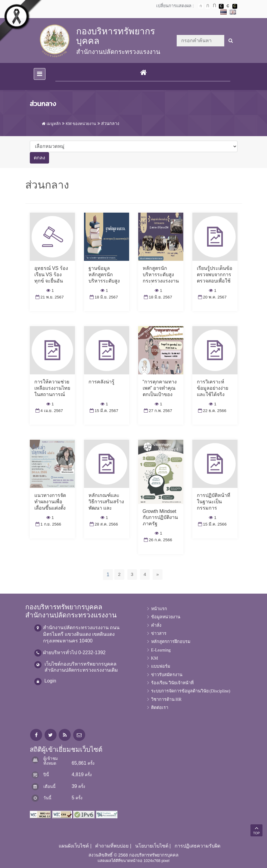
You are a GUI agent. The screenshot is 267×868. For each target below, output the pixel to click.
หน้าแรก (159, 609)
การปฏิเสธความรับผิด (197, 846)
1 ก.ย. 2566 (48, 524)
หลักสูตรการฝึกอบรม (171, 642)
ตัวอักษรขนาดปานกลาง (208, 6)
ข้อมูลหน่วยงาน (166, 617)
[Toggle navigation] (40, 74)
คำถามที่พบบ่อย (112, 846)
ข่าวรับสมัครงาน (167, 675)
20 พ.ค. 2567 (212, 297)
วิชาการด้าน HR (166, 699)
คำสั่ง (156, 625)
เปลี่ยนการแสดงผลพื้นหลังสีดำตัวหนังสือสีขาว (221, 6)
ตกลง (39, 158)
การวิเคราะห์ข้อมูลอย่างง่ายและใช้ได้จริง (213, 388)
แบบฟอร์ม (161, 666)
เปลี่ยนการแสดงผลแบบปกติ (228, 6)
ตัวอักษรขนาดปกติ (201, 6)
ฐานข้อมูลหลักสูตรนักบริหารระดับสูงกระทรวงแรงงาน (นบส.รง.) (107, 281)
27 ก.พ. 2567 (157, 411)
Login (50, 681)
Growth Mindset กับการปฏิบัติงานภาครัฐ (160, 518)
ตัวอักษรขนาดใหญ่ (214, 6)
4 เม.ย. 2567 (49, 411)
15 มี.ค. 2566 (212, 524)
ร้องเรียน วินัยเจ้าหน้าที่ (172, 683)
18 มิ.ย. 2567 (103, 297)
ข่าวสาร (159, 633)
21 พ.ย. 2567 (49, 297)
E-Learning (161, 650)
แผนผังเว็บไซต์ (74, 846)
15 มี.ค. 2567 (103, 411)
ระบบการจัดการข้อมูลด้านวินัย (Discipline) (191, 691)
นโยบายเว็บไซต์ (152, 846)
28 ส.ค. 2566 (103, 524)
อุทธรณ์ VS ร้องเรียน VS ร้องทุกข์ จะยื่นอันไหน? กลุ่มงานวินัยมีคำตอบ (51, 281)
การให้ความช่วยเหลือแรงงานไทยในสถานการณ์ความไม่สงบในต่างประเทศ (52, 394)
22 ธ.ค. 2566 (212, 411)
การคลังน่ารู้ (101, 382)
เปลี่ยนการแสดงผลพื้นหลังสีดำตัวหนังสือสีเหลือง (235, 6)
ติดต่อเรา (160, 707)
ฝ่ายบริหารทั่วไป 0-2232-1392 (74, 653)
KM (155, 658)
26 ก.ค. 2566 (157, 540)
